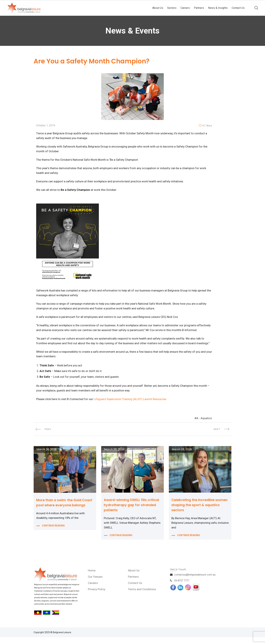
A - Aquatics (204, 425)
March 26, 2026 (47, 456)
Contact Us (238, 8)
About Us (158, 8)
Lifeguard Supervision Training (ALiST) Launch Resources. (131, 406)
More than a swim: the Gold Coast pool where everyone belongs (60, 512)
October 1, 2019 (46, 126)
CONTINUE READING (53, 538)
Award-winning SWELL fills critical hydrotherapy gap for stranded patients (132, 512)
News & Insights (218, 8)
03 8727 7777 (182, 587)
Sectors (172, 8)
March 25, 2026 (114, 456)
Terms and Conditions (142, 596)
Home (92, 577)
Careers (185, 8)
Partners (199, 8)
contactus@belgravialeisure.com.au (195, 581)
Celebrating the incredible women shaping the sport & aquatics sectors (196, 512)
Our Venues (96, 583)
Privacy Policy (97, 596)
